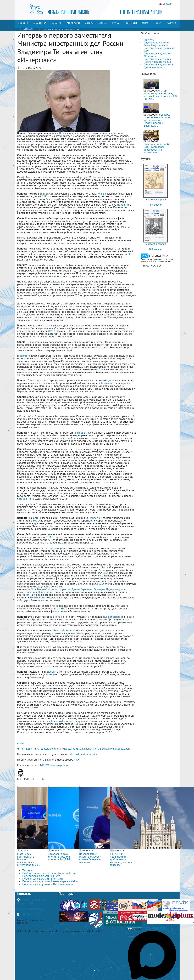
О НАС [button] (145, 23)
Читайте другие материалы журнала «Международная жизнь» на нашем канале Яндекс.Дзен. (74, 749)
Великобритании (47, 589)
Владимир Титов (59, 765)
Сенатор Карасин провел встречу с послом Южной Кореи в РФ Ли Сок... (160, 95)
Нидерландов (114, 589)
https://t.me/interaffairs (83, 754)
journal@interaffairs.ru (31, 909)
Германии (87, 589)
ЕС (129, 254)
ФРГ (51, 331)
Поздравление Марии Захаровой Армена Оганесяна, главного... (91, 858)
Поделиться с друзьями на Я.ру (159, 49)
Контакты (24, 894)
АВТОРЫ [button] (89, 23)
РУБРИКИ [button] (171, 23)
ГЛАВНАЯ (26, 29)
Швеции (30, 592)
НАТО (36, 520)
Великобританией (65, 630)
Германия (107, 383)
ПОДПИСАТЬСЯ (152, 265)
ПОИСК (158, 23)
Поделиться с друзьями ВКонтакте (157, 55)
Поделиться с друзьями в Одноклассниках (159, 66)
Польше (64, 133)
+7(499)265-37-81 (31, 914)
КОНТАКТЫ (131, 23)
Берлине (25, 356)
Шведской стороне (62, 721)
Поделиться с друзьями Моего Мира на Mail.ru (157, 60)
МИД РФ (44, 765)
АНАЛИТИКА (40, 23)
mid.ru (21, 743)
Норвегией (26, 499)
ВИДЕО (103, 23)
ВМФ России (37, 597)
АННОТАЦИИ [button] (73, 23)
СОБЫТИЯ (57, 23)
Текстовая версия (156, 199)
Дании (76, 589)
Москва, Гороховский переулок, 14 (32, 901)
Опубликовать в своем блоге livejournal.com (157, 44)
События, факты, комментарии (60, 29)
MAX (77, 760)
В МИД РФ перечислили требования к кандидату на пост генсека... (121, 859)
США (45, 196)
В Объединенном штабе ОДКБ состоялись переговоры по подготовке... (157, 147)
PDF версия (156, 205)
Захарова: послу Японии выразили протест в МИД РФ (59, 857)
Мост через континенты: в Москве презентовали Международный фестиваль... (157, 120)
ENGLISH (166, 4)
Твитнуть (149, 40)
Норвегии (123, 205)
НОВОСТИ (23, 23)
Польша (101, 194)
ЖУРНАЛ (116, 23)
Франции (99, 589)
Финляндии (45, 592)
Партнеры (66, 894)
